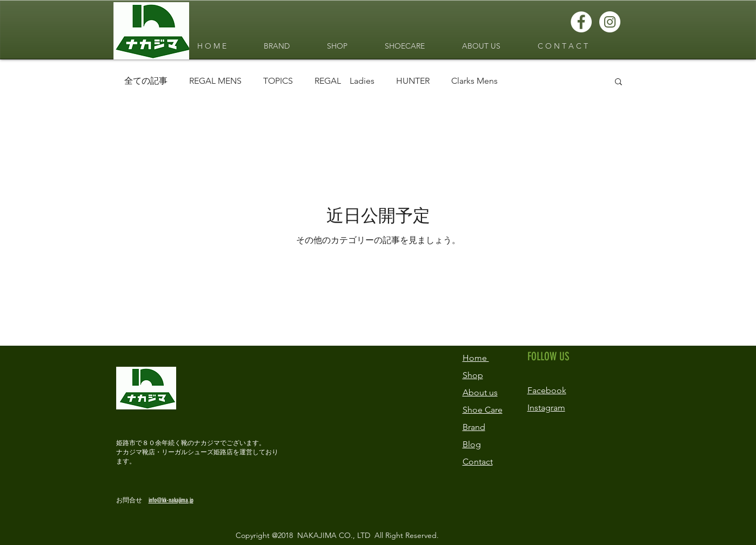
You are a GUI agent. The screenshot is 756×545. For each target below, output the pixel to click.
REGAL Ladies (344, 81)
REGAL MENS (215, 81)
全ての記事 (146, 81)
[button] (618, 82)
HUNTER (413, 81)
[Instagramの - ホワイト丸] (610, 22)
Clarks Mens (474, 81)
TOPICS (278, 81)
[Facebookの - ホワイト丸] (581, 22)
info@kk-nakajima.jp (171, 500)
